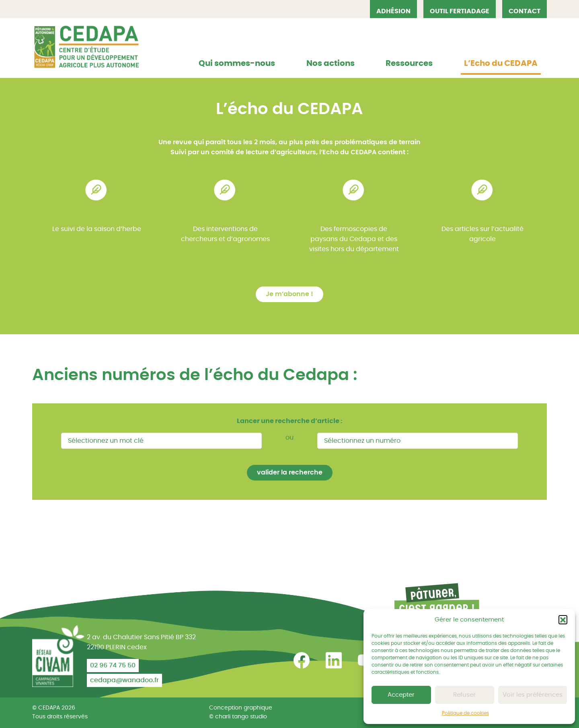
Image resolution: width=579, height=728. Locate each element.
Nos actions (331, 63)
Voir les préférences (533, 695)
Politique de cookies (465, 713)
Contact (525, 11)
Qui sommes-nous (237, 63)
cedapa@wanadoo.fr (124, 680)
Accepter (401, 695)
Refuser (464, 695)
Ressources (409, 63)
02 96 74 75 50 (113, 665)
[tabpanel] (96, 222)
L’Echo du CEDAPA (501, 63)
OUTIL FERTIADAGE (460, 11)
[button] (563, 620)
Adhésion (393, 11)
